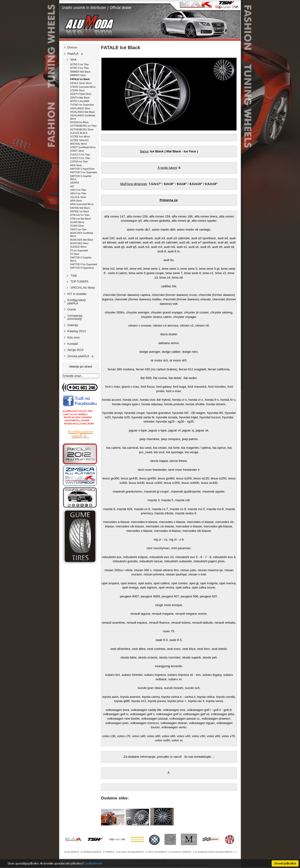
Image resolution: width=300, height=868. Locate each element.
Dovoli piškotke (285, 863)
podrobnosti (94, 863)
